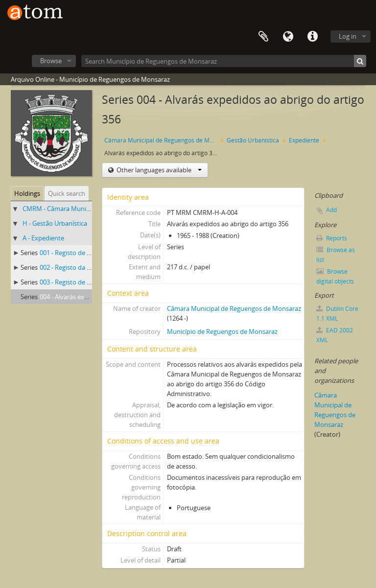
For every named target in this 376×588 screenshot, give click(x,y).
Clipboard (263, 37)
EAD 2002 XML (335, 335)
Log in (348, 36)
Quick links (312, 37)
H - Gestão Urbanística (55, 223)
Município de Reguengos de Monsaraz (222, 331)
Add (331, 210)
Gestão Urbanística (253, 140)
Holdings (27, 193)
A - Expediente (43, 238)
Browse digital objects (335, 276)
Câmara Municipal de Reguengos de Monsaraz (162, 140)
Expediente (304, 140)
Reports (332, 238)
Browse (51, 61)
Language (288, 37)
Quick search (67, 193)
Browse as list (336, 255)
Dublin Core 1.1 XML (337, 314)
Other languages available (158, 170)
